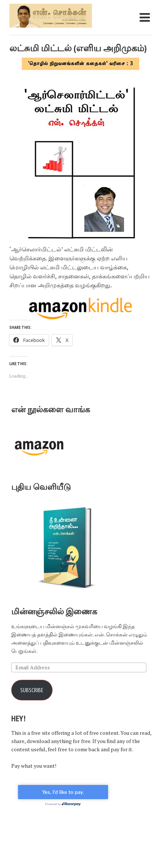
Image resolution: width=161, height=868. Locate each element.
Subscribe (32, 690)
